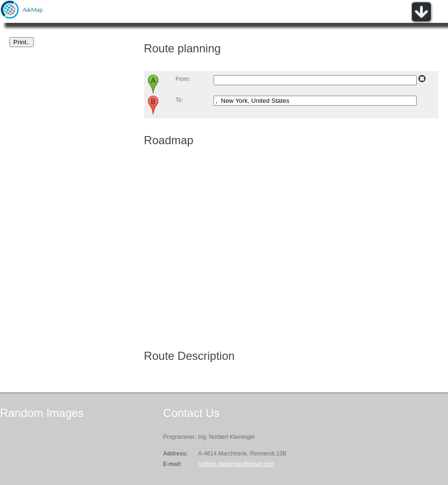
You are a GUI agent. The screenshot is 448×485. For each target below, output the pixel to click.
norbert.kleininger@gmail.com (236, 464)
